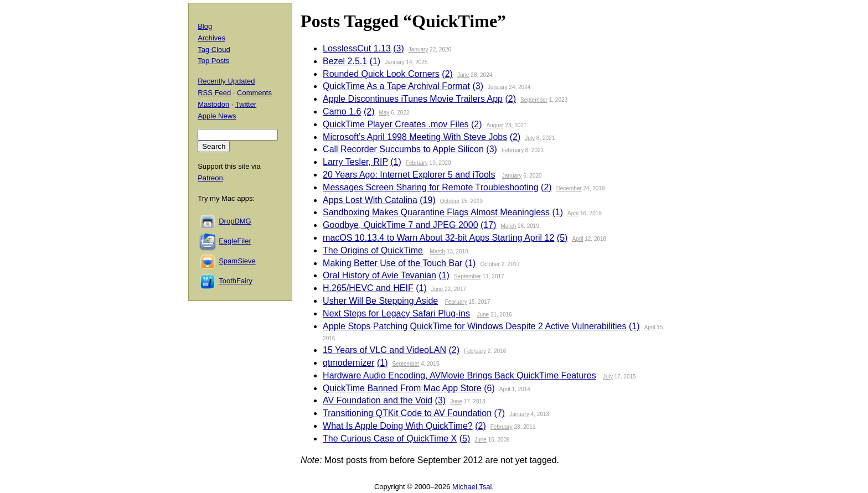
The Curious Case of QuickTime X (390, 438)
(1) (375, 61)
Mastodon (213, 104)
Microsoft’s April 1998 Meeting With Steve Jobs (415, 137)
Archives (211, 38)
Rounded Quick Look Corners (381, 74)
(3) (399, 48)
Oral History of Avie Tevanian (379, 275)
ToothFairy (236, 281)
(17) (488, 225)
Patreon (210, 178)
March (508, 226)
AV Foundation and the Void (378, 400)
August (495, 125)
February (513, 150)
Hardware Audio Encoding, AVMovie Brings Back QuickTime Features (459, 375)
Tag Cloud (214, 50)
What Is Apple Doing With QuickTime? (398, 426)
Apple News (217, 116)
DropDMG (235, 221)
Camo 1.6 (342, 111)
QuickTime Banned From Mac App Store (402, 388)
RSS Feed (214, 93)
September (534, 100)
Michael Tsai (472, 487)
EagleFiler (235, 241)
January (418, 50)
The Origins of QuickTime (373, 250)
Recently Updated (226, 81)
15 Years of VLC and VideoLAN (384, 350)
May (384, 113)
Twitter (246, 104)
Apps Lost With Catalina (370, 200)
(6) (489, 388)
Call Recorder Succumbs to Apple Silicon (403, 149)
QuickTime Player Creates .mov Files (396, 124)
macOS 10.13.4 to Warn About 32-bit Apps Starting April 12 (438, 238)
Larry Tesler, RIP (355, 162)
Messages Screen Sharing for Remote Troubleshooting (431, 187)
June (463, 75)
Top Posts (213, 61)
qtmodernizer (348, 363)
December (569, 188)
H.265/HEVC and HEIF (368, 288)
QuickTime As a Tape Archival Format (396, 86)
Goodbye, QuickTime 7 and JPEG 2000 (400, 225)
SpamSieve (237, 261)
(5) (562, 238)
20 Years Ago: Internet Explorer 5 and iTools (409, 175)
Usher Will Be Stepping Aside (380, 301)
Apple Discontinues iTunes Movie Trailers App (413, 99)
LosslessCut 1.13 (357, 48)
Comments (254, 93)
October (450, 201)
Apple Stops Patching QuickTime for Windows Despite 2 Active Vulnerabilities (474, 326)
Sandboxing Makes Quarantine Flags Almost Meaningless (436, 212)
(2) (447, 74)
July (530, 138)
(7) (500, 413)
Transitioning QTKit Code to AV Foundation (407, 413)
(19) (427, 200)
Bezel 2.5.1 (345, 61)
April (573, 213)
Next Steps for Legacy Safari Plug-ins (396, 313)
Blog (205, 26)
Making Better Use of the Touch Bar (392, 263)
